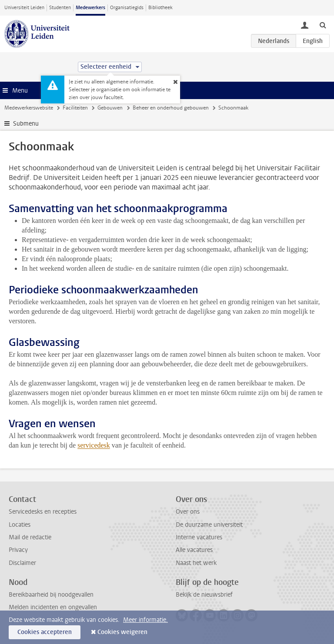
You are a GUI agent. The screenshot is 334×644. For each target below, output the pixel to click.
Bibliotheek (160, 8)
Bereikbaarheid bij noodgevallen (51, 595)
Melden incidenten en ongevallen (53, 607)
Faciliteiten (75, 108)
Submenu (26, 124)
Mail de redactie (30, 537)
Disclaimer (22, 563)
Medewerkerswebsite (29, 108)
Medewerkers (90, 8)
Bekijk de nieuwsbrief (204, 595)
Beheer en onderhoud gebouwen (171, 108)
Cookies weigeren (122, 632)
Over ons (188, 512)
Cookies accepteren (45, 632)
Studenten (60, 8)
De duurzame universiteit (209, 525)
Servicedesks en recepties (43, 512)
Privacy (18, 550)
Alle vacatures (194, 550)
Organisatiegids (127, 8)
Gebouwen (110, 108)
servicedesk (94, 445)
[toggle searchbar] (323, 25)
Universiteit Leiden (24, 8)
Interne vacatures (199, 537)
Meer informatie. (145, 620)
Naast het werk (196, 563)
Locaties (20, 525)
